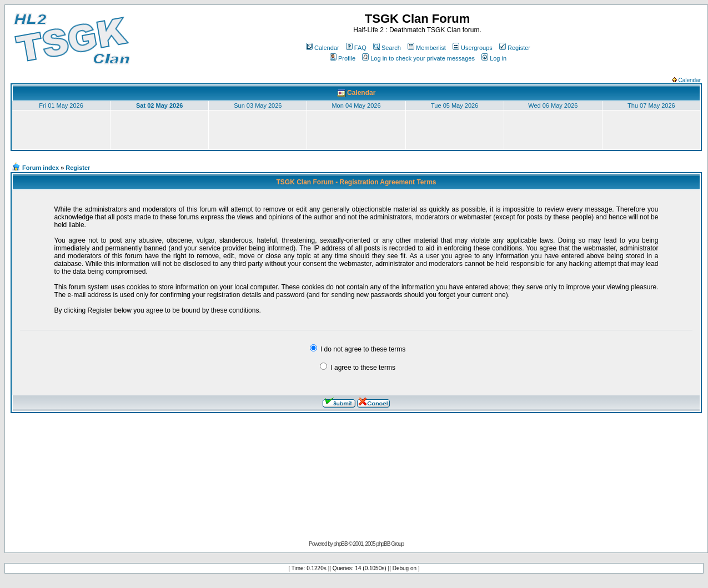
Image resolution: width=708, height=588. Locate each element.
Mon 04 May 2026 (356, 105)
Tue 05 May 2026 (455, 105)
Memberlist (427, 48)
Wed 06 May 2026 (553, 105)
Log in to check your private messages (418, 58)
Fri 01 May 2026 (61, 105)
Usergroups (473, 48)
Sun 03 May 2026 (258, 105)
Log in (494, 58)
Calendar (323, 48)
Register (515, 48)
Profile (343, 58)
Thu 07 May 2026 (651, 105)
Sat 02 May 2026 (159, 105)
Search (387, 48)
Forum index (41, 168)
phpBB (341, 544)
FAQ (356, 48)
